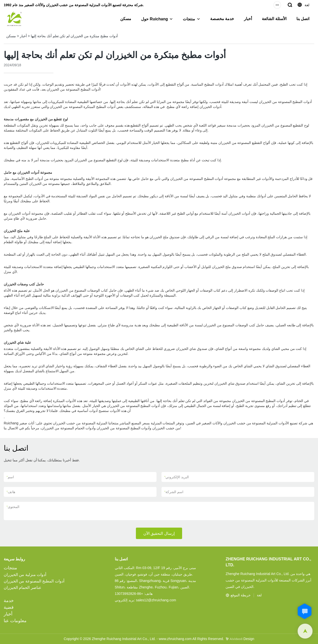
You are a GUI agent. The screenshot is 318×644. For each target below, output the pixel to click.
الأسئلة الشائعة (274, 19)
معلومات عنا (15, 621)
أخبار (248, 19)
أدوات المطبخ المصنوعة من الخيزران (34, 581)
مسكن (126, 19)
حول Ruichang (154, 19)
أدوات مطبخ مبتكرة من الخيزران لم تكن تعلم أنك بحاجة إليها (74, 36)
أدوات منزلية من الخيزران (25, 575)
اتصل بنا (303, 19)
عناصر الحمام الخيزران (23, 588)
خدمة (9, 601)
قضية (9, 607)
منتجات (189, 19)
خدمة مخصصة (222, 19)
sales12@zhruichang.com (156, 600)
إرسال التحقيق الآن (159, 533)
